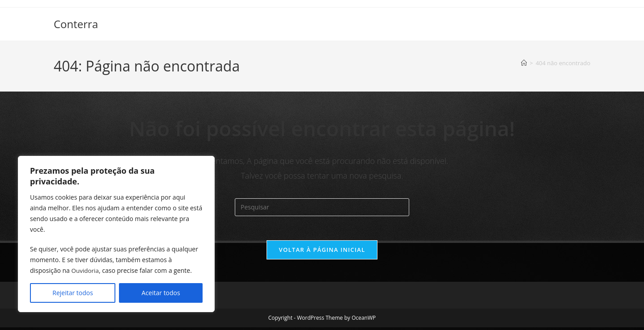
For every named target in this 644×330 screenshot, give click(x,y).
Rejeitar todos (73, 293)
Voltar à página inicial (322, 252)
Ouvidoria (86, 270)
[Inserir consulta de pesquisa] (322, 207)
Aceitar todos (161, 293)
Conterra (76, 24)
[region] (116, 234)
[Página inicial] (524, 63)
